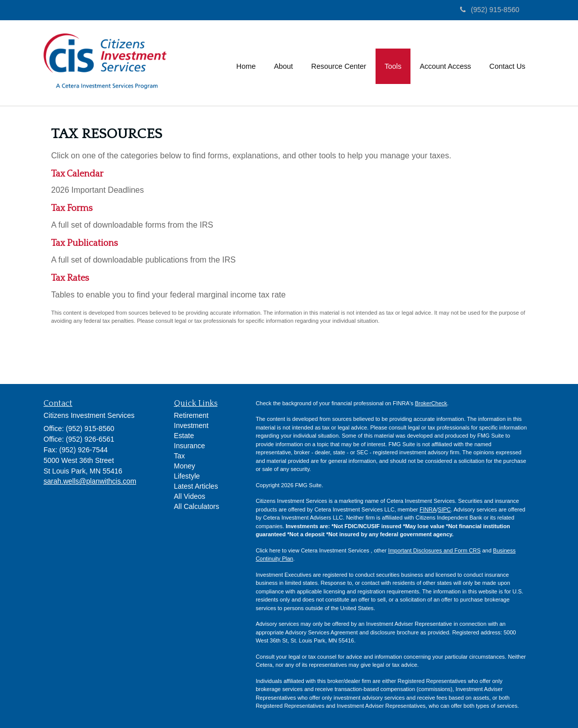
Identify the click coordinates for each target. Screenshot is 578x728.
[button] (283, 63)
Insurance (190, 446)
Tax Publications (85, 243)
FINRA (428, 509)
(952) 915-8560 (490, 10)
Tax (180, 456)
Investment (191, 425)
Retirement (191, 415)
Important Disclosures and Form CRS (435, 550)
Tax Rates (70, 278)
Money (185, 466)
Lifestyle (187, 476)
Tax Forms (72, 208)
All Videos (190, 496)
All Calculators (197, 506)
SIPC (444, 509)
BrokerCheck (431, 403)
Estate (184, 436)
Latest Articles (196, 486)
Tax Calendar (77, 174)
